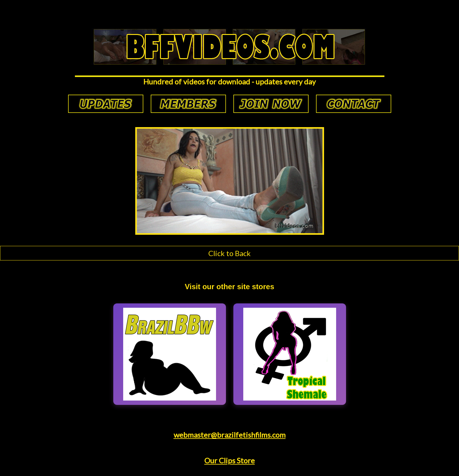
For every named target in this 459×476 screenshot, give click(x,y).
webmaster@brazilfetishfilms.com (230, 435)
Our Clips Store (229, 460)
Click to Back (229, 253)
